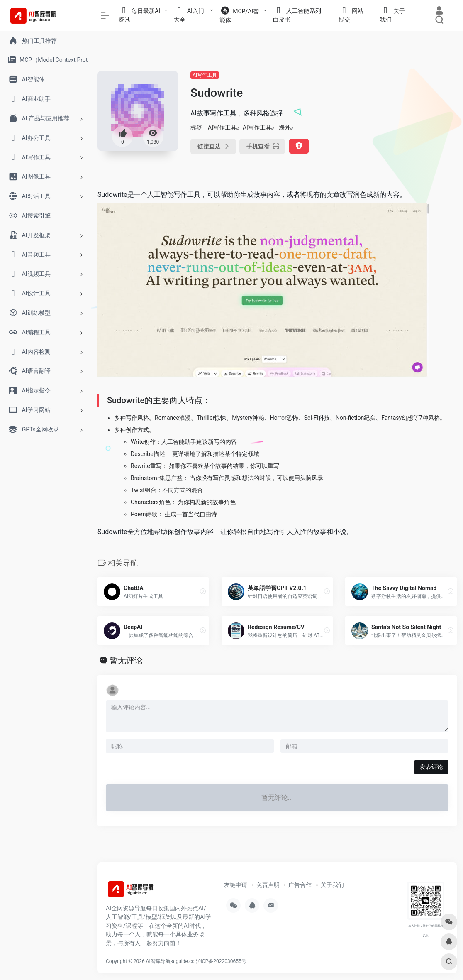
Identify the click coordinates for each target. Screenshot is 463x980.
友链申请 (236, 885)
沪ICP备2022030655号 (221, 961)
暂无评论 (126, 660)
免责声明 (268, 885)
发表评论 (431, 767)
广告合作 (300, 885)
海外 (285, 127)
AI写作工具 (205, 75)
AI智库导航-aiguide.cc (170, 961)
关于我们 (332, 885)
